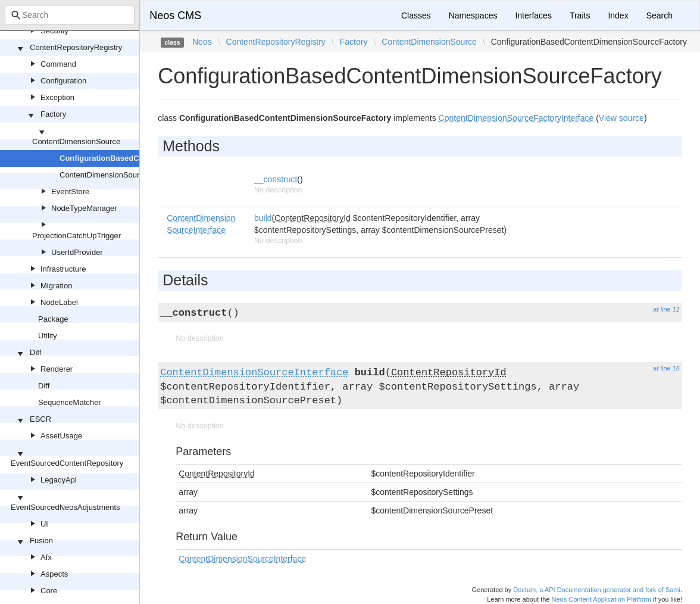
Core (49, 591)
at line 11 (666, 309)
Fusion (41, 541)
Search (660, 15)
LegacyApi (59, 480)
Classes (416, 15)
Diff (35, 352)
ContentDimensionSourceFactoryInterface (132, 175)
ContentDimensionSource (76, 141)
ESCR (40, 419)
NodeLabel (59, 302)
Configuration (63, 81)
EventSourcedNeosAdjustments (65, 507)
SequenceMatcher (70, 402)
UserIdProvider (77, 252)
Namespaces (473, 15)
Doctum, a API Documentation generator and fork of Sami (597, 590)
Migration (56, 286)
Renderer (57, 369)
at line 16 (666, 368)
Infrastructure (63, 269)
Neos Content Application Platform (601, 599)
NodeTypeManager (84, 208)
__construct (276, 179)
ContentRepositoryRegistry (76, 47)
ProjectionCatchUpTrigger (76, 236)
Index (618, 15)
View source (621, 118)
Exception (57, 97)
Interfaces (533, 15)
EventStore (70, 192)
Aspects (54, 574)
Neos (202, 42)
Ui (44, 524)
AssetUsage (61, 436)
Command (58, 64)
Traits (580, 15)
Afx (46, 557)
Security (54, 31)
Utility (48, 336)
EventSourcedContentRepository (67, 463)
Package (53, 319)
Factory (53, 114)
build (263, 218)
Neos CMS (175, 15)
